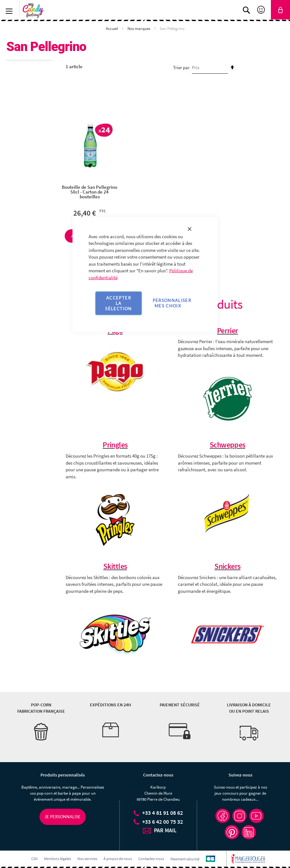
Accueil (112, 29)
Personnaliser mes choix (172, 303)
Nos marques (139, 29)
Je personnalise (63, 817)
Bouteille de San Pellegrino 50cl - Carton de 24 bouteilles (90, 192)
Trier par (181, 67)
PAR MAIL (165, 830)
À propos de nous (118, 859)
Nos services (87, 859)
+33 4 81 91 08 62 (163, 813)
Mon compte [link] (262, 10)
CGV (34, 859)
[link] (280, 10)
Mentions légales (58, 859)
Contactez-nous (151, 859)
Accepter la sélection (118, 303)
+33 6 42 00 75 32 (163, 822)
